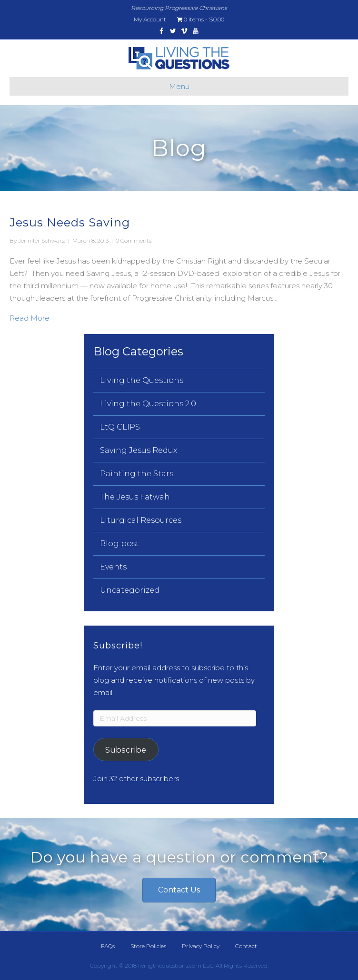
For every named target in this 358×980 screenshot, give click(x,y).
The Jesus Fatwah (135, 497)
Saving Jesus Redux (139, 450)
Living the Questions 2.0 (148, 404)
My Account (150, 19)
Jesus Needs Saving (70, 222)
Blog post (119, 544)
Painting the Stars (137, 474)
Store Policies (148, 946)
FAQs (108, 946)
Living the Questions (142, 380)
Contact (246, 946)
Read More (30, 317)
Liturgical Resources (141, 520)
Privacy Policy (201, 946)
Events (113, 567)
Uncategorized (130, 590)
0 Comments (134, 240)
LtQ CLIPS (120, 427)
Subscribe (126, 750)
